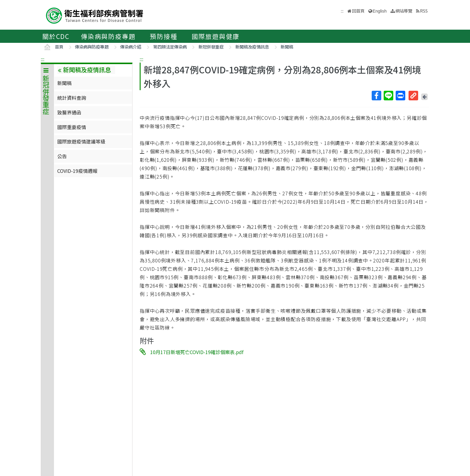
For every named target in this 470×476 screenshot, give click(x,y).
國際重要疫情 (72, 127)
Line (388, 96)
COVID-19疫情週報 (77, 171)
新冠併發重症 (211, 47)
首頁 (59, 47)
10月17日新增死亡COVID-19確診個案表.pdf (197, 352)
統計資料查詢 (72, 98)
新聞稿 (287, 47)
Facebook (376, 96)
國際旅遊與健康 (216, 36)
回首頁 (358, 11)
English (380, 11)
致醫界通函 (69, 112)
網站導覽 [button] (404, 11)
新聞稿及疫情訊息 (252, 47)
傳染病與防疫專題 (108, 36)
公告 (62, 156)
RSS (424, 11)
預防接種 (164, 36)
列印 (400, 96)
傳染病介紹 (131, 47)
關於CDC (56, 36)
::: (43, 59)
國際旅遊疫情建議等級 (81, 141)
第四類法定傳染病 (170, 47)
